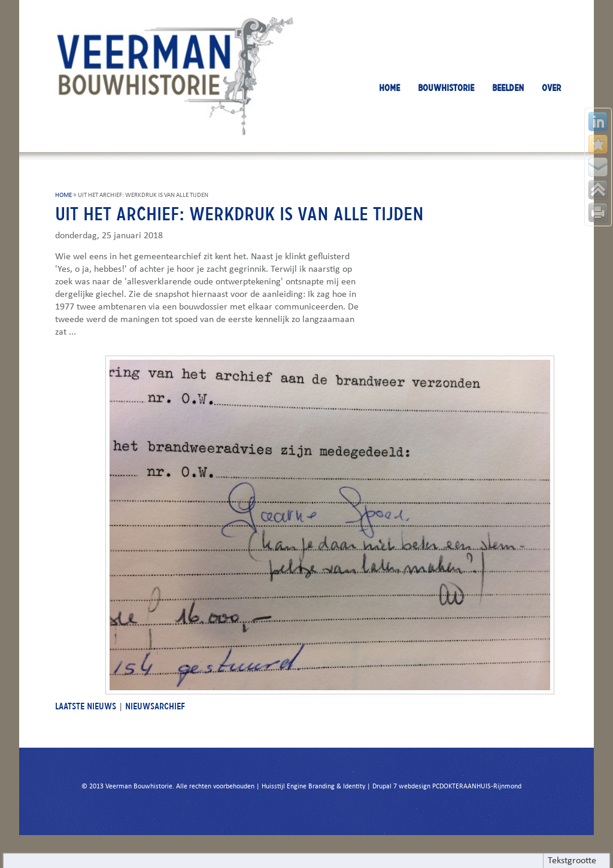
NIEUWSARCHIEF (155, 706)
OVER (551, 88)
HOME (389, 88)
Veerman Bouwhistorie (139, 787)
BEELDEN (508, 88)
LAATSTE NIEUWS (86, 706)
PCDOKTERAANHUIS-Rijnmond (477, 787)
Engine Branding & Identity (326, 787)
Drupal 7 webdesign (401, 787)
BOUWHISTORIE (446, 88)
